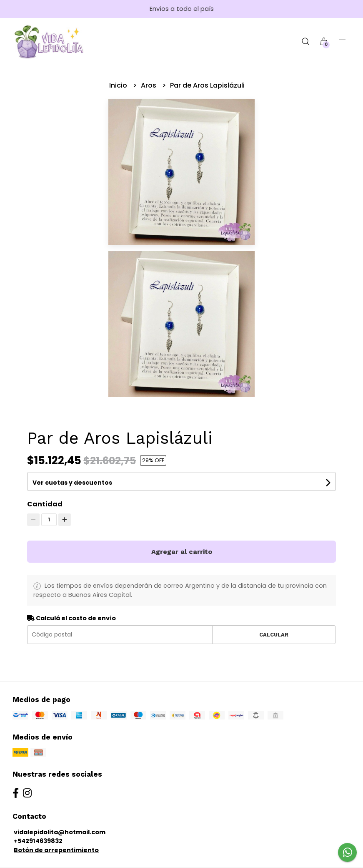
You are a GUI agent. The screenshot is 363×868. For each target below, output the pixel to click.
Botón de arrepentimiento (56, 850)
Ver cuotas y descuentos (72, 483)
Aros (149, 85)
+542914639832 (38, 841)
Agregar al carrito (182, 552)
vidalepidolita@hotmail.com (60, 832)
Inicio (119, 85)
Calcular (274, 635)
